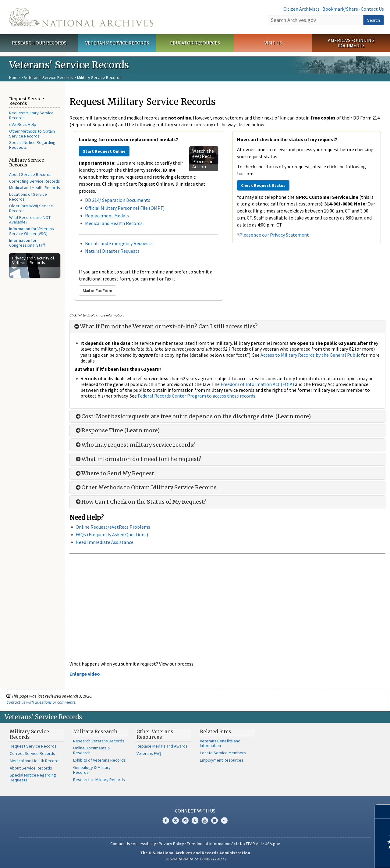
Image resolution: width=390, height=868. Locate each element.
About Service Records (30, 174)
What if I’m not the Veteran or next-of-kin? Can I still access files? (166, 327)
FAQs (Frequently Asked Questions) (112, 534)
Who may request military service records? (135, 445)
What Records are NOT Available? (30, 220)
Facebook (166, 820)
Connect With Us (195, 811)
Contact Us (372, 9)
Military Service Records (29, 734)
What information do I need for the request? (138, 459)
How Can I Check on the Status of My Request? (140, 502)
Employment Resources (222, 760)
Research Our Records (39, 43)
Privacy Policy (171, 844)
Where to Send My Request (114, 473)
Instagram (185, 820)
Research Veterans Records (99, 741)
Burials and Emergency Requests (119, 243)
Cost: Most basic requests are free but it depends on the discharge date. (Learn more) (193, 416)
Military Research (95, 731)
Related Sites (216, 731)
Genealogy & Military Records (92, 770)
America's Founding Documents (351, 43)
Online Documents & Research (92, 750)
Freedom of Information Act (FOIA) (257, 384)
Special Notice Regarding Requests (32, 145)
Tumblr (195, 820)
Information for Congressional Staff (27, 243)
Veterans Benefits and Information (220, 743)
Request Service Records (33, 746)
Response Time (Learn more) (117, 430)
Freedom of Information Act (212, 844)
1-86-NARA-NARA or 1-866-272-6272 (195, 859)
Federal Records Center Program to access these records (197, 396)
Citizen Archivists (301, 9)
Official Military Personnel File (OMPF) (125, 208)
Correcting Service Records (35, 181)
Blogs (214, 820)
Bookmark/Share (340, 9)
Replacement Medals (107, 216)
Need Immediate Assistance (105, 542)
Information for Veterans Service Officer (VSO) (32, 231)
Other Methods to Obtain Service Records (32, 134)
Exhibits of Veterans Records (99, 760)
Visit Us (273, 43)
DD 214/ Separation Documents (118, 200)
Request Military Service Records (31, 115)
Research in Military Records (99, 780)
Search (374, 20)
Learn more (336, 857)
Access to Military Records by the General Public (310, 355)
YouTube (205, 820)
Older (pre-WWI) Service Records (31, 208)
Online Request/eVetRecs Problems (113, 527)
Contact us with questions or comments (41, 702)
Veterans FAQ (149, 753)
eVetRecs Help (23, 124)
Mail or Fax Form (97, 291)
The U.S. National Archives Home (81, 17)
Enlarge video (85, 674)
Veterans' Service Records (117, 43)
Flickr (224, 820)
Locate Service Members (223, 753)
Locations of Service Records (28, 197)
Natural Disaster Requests (112, 251)
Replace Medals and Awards (162, 746)
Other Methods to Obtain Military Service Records (145, 488)
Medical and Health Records (35, 188)
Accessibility (144, 844)
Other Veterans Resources (155, 734)
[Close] (383, 811)
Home (14, 77)
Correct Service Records (32, 753)
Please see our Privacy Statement (274, 235)
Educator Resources (195, 43)
